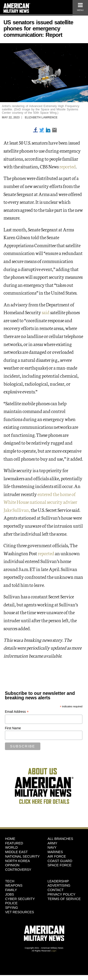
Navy (52, 847)
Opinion (12, 865)
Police (11, 903)
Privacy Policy (62, 894)
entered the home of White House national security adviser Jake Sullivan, (40, 502)
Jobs (10, 894)
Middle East (16, 852)
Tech (10, 881)
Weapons (14, 885)
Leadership (58, 881)
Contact (56, 890)
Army (53, 843)
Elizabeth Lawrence (41, 117)
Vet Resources (20, 912)
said (46, 312)
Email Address (17, 712)
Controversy (18, 870)
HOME (10, 839)
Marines (55, 852)
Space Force (60, 865)
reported (68, 166)
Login (54, 951)
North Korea (17, 861)
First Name (13, 728)
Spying (11, 908)
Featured (14, 843)
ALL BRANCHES (60, 839)
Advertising (59, 885)
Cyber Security (20, 899)
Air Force (57, 856)
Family (11, 890)
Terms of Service (64, 899)
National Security (22, 856)
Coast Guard (60, 861)
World (11, 847)
